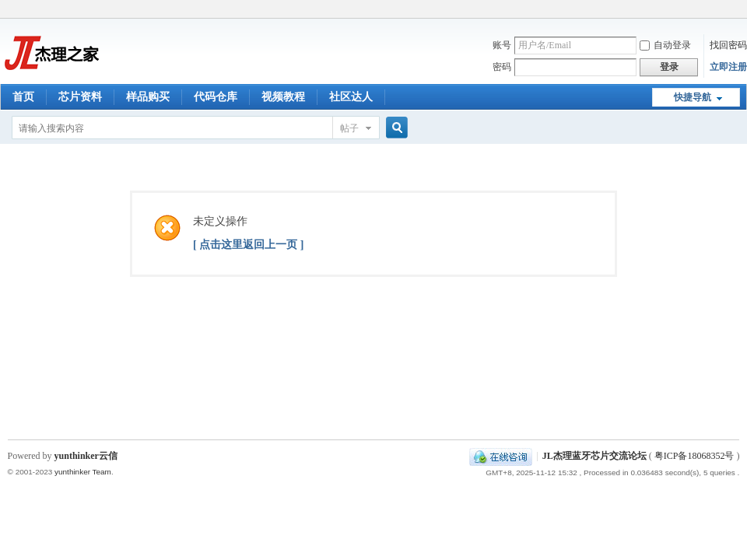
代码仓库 (216, 97)
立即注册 (728, 67)
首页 (23, 97)
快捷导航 (693, 97)
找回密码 (728, 45)
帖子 (349, 128)
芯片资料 (80, 97)
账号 (502, 45)
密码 (502, 67)
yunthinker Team (83, 472)
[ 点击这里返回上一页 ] (248, 245)
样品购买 (148, 97)
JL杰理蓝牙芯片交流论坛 (594, 456)
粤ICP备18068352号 (694, 456)
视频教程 (283, 97)
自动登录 (665, 45)
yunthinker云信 (86, 456)
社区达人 (351, 97)
